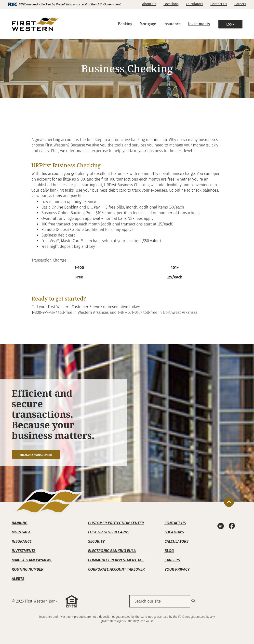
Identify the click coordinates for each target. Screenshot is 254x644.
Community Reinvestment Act (116, 560)
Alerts (18, 579)
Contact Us (219, 4)
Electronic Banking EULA (112, 551)
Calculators (194, 4)
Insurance (22, 541)
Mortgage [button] (148, 24)
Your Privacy (177, 569)
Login (230, 25)
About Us (149, 4)
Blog (169, 551)
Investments (199, 24)
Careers (240, 4)
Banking (20, 523)
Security (96, 541)
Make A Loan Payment (32, 560)
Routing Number (28, 569)
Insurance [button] (172, 24)
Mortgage (21, 532)
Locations (171, 4)
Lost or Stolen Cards (109, 532)
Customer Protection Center (116, 523)
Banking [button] (125, 24)
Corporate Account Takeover (116, 569)
